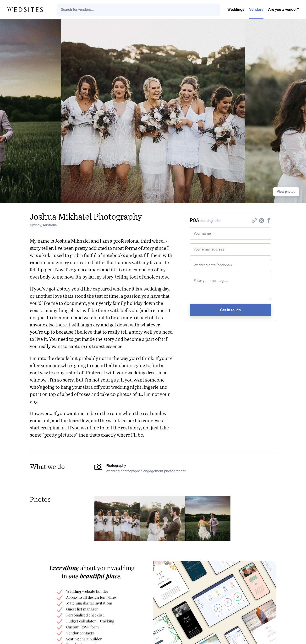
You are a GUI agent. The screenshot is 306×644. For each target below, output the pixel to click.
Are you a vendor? (284, 9)
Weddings (236, 9)
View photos (286, 192)
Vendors (256, 9)
